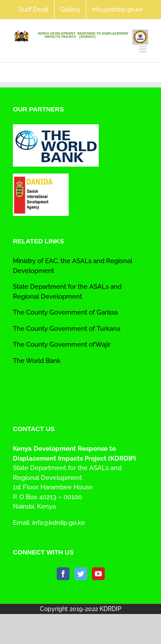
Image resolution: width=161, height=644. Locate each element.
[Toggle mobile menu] (144, 49)
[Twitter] (81, 574)
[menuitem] (33, 9)
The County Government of (54, 329)
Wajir (103, 344)
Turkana (108, 329)
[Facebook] (63, 574)
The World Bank (37, 361)
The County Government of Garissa (65, 312)
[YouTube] (98, 574)
